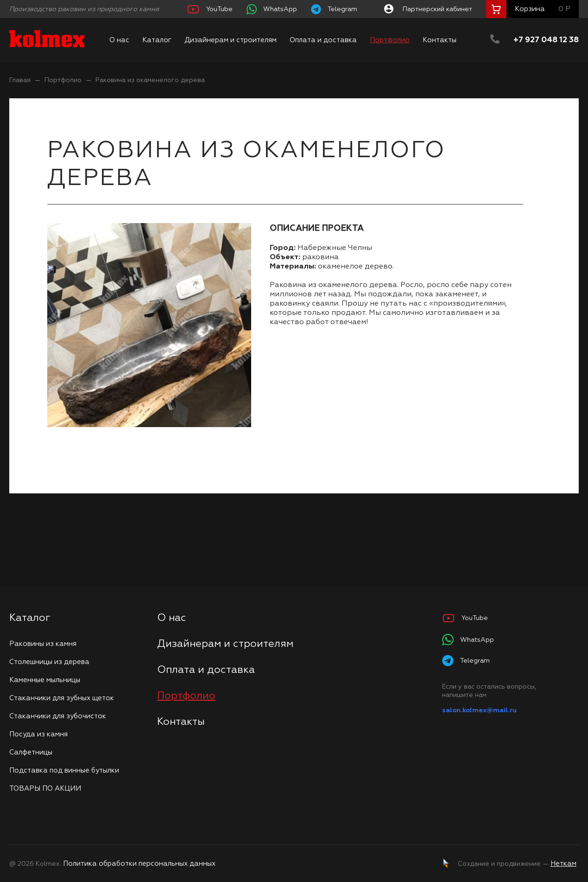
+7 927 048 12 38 (546, 40)
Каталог (157, 40)
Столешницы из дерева (49, 662)
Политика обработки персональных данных (139, 864)
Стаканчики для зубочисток (58, 716)
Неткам (563, 864)
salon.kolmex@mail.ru (479, 710)
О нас (119, 40)
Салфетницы (31, 752)
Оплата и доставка (323, 40)
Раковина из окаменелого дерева (150, 80)
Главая (20, 80)
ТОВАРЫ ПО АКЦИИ (45, 789)
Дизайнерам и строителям (231, 40)
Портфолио (390, 40)
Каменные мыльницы (45, 680)
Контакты (439, 40)
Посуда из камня (38, 734)
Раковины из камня (43, 644)
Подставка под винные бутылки (64, 770)
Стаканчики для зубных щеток (62, 698)
